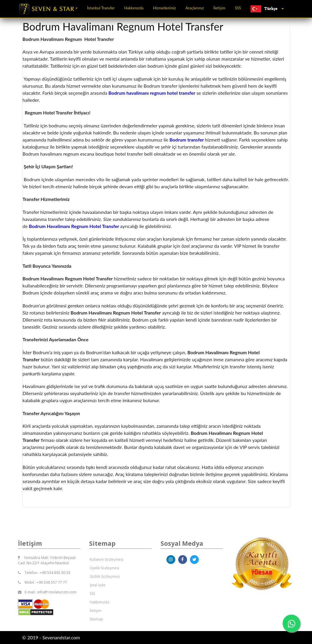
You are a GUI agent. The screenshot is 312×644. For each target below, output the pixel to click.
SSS (238, 8)
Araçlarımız (195, 8)
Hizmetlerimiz (164, 8)
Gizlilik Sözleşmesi (105, 576)
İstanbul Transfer (101, 8)
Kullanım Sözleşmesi (106, 559)
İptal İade (97, 585)
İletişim (220, 8)
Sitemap (96, 619)
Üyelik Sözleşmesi (104, 568)
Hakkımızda (134, 8)
